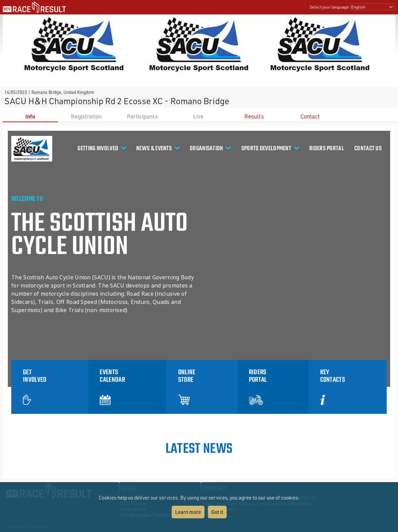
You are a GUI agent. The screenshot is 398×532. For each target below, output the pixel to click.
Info (30, 116)
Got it (217, 512)
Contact (310, 116)
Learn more (188, 512)
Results (254, 116)
